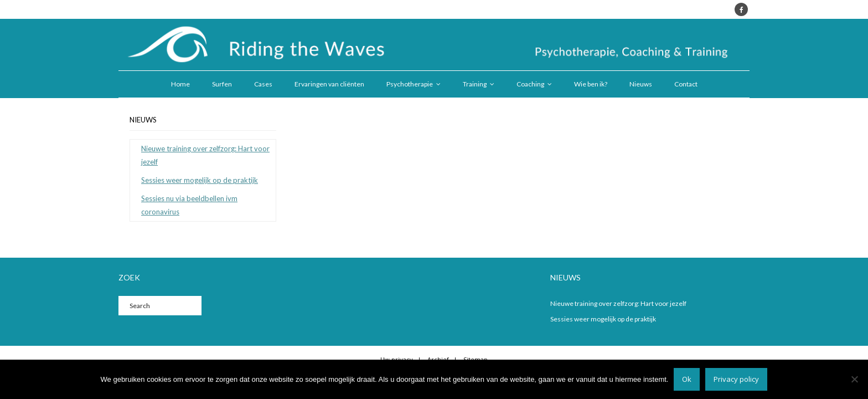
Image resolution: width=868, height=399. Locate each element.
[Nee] (854, 379)
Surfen (222, 84)
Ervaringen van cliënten (329, 84)
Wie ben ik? (591, 84)
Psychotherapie (410, 84)
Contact (686, 84)
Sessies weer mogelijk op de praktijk (200, 180)
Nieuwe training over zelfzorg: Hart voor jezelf (205, 155)
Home (180, 84)
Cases (263, 84)
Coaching (530, 84)
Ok (687, 379)
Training (475, 84)
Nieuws (641, 84)
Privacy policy (736, 379)
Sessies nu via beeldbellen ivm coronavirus (189, 205)
